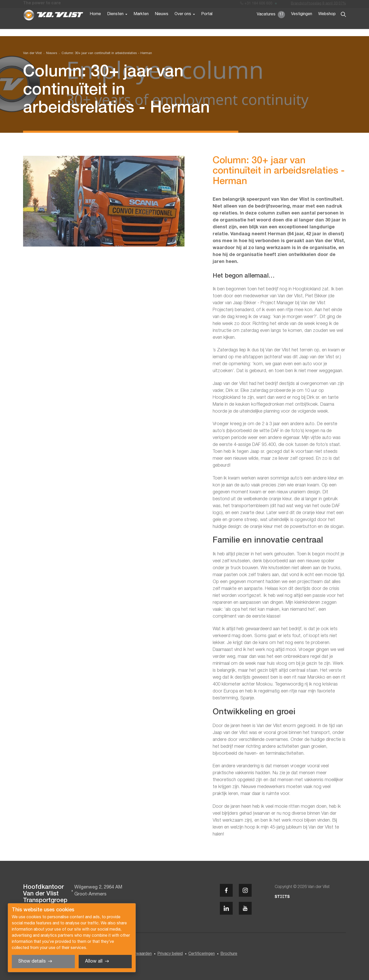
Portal (207, 23)
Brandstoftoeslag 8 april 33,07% (318, 5)
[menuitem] (49, 53)
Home (95, 23)
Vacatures (271, 23)
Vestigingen (302, 23)
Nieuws (162, 23)
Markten (141, 23)
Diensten (115, 23)
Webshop (327, 23)
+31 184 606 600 (256, 5)
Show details (32, 961)
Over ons (183, 23)
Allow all (94, 961)
